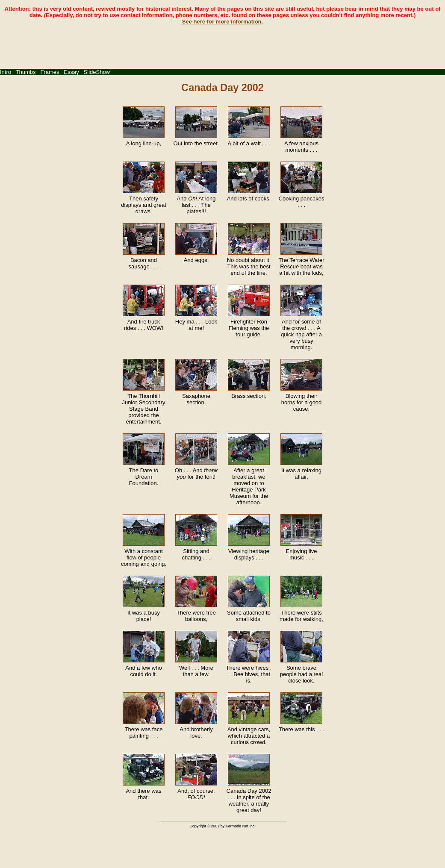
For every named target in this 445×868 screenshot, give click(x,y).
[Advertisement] (223, 44)
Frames (50, 72)
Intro (6, 72)
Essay (71, 72)
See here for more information (222, 22)
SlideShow (97, 72)
